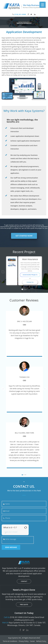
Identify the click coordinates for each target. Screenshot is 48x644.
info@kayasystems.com (24, 620)
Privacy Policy (24, 641)
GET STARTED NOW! (24, 236)
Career (32, 641)
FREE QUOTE (24, 605)
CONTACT (24, 581)
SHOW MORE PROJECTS (30, 275)
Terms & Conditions (10, 641)
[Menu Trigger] (43, 5)
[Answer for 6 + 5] (15, 532)
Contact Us (30, 282)
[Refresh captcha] (26, 528)
